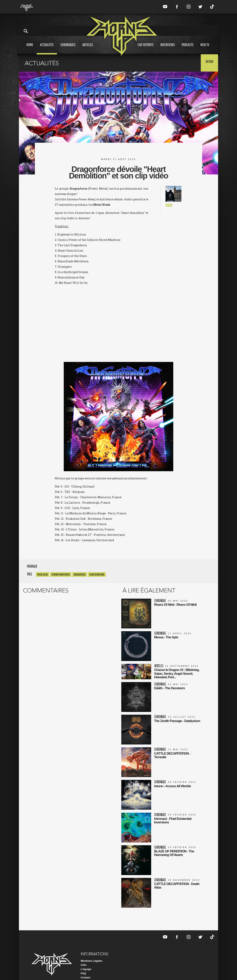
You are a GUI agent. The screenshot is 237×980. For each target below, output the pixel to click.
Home (30, 48)
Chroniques (68, 48)
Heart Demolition (97, 574)
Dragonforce (80, 574)
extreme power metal (61, 574)
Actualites (47, 48)
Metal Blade (43, 574)
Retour (208, 63)
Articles (88, 48)
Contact (85, 970)
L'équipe (86, 962)
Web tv (205, 48)
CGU (84, 957)
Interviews (168, 48)
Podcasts (188, 48)
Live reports (146, 48)
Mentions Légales (92, 953)
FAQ (83, 966)
